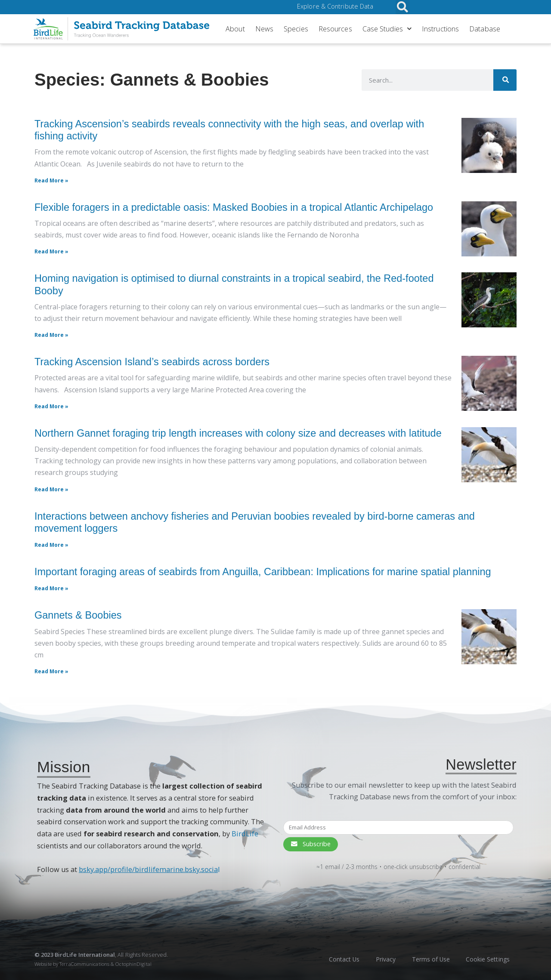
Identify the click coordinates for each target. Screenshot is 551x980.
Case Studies (387, 29)
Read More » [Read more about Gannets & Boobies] (51, 671)
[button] (403, 7)
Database (485, 29)
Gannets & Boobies (78, 615)
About (235, 29)
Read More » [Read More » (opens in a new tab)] (51, 545)
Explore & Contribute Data (336, 6)
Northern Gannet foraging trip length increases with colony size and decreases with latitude (238, 433)
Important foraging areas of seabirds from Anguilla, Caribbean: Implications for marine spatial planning (263, 572)
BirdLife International (85, 955)
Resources (335, 29)
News (264, 29)
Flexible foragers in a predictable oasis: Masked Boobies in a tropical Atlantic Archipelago (234, 207)
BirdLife (245, 834)
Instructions (440, 29)
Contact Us (340, 959)
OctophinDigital (133, 964)
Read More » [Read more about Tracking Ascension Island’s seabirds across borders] (51, 406)
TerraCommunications (84, 964)
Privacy (383, 959)
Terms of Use (429, 959)
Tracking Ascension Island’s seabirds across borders (152, 362)
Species (296, 29)
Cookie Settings (487, 959)
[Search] (504, 80)
